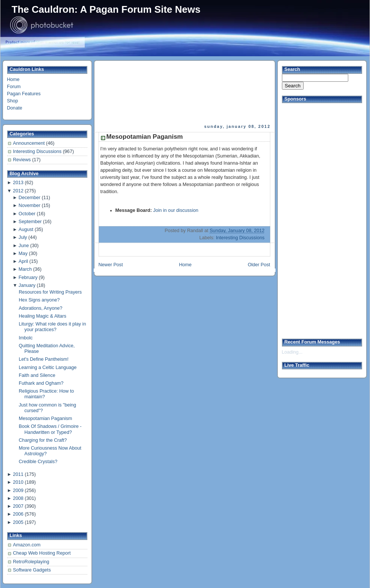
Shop (13, 101)
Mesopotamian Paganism (45, 418)
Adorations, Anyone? (40, 308)
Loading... (292, 352)
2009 (18, 490)
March (25, 269)
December (30, 198)
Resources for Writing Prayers (50, 292)
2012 (18, 191)
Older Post (259, 265)
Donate (15, 108)
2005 (18, 522)
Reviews (23, 160)
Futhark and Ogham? (41, 383)
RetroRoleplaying (31, 562)
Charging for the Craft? (43, 440)
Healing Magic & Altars (43, 316)
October (27, 214)
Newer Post (111, 265)
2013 (18, 183)
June (24, 246)
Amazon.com (27, 545)
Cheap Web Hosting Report (42, 553)
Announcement (30, 143)
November (30, 205)
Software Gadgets (32, 570)
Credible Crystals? (38, 462)
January (27, 285)
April (23, 261)
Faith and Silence (37, 375)
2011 (18, 474)
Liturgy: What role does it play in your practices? (52, 327)
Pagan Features (24, 94)
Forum (14, 87)
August (26, 229)
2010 (18, 482)
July (23, 237)
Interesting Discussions (38, 151)
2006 (18, 514)
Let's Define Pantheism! (44, 359)
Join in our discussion (176, 210)
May (23, 253)
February (28, 277)
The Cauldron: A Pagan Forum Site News (106, 9)
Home (13, 79)
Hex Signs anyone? (39, 300)
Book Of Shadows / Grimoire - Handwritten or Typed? (50, 429)
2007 (18, 506)
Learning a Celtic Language (48, 367)
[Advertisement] (135, 92)
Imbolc (26, 338)
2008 (18, 498)
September (30, 222)
